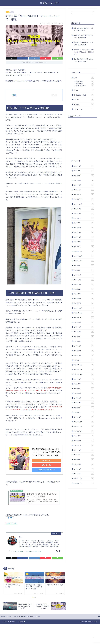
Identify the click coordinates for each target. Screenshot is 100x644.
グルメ (84, 90)
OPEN (54, 95)
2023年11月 (84, 313)
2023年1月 (84, 360)
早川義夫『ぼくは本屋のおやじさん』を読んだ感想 (84, 60)
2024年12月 (84, 251)
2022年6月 (84, 393)
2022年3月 (84, 407)
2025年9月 (84, 209)
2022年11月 (84, 370)
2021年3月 (84, 464)
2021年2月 (84, 469)
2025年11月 (84, 199)
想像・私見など (85, 86)
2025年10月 (84, 204)
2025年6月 (84, 223)
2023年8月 (84, 327)
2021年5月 (84, 455)
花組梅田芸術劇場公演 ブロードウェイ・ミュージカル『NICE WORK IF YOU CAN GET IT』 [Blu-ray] (46, 452)
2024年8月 (84, 270)
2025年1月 (84, 246)
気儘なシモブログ (50, 3)
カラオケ (84, 104)
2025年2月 (84, 242)
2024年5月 (84, 284)
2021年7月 (84, 445)
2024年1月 (84, 303)
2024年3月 (84, 294)
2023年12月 (84, 308)
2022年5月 (84, 398)
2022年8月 (84, 384)
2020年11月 (84, 483)
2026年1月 (84, 190)
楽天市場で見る (45, 465)
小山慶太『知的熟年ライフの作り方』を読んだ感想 (84, 44)
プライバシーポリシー (10, 623)
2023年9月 (84, 322)
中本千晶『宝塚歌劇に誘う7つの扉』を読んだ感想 (83, 37)
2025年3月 (84, 237)
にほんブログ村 (11, 525)
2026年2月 (84, 185)
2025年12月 (84, 194)
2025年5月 (84, 228)
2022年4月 (84, 403)
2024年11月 (84, 256)
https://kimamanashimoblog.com (28, 553)
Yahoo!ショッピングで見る (45, 470)
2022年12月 (84, 365)
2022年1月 (84, 417)
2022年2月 (84, 412)
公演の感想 (85, 81)
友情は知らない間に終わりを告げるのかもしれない (84, 29)
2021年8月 (84, 441)
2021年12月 (84, 422)
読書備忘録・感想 (84, 95)
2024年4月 (84, 289)
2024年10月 (84, 261)
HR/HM (84, 100)
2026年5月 (84, 171)
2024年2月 (84, 299)
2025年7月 (84, 218)
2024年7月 (84, 275)
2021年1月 (84, 474)
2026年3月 (84, 180)
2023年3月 (84, 351)
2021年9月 (84, 436)
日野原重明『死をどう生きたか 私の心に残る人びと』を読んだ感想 (84, 52)
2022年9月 (84, 379)
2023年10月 (84, 317)
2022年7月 (84, 388)
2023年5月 (84, 341)
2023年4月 (84, 346)
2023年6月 (84, 336)
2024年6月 (84, 280)
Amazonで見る (45, 460)
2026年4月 (84, 175)
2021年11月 (84, 426)
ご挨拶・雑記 (84, 109)
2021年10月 (84, 431)
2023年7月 (84, 332)
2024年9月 (84, 265)
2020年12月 (84, 478)
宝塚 (8, 12)
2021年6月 (84, 450)
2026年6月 (84, 166)
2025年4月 (84, 232)
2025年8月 (84, 213)
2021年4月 (84, 459)
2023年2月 (84, 355)
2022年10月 (84, 374)
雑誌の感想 (85, 84)
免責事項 (21, 623)
